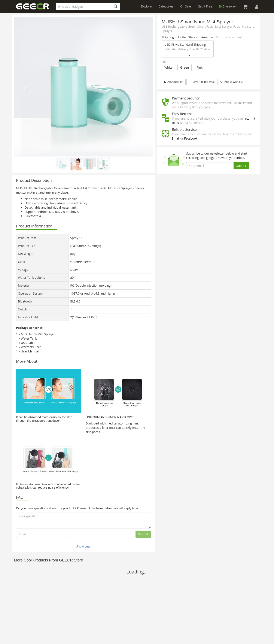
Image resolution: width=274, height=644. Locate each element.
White (168, 67)
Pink (200, 67)
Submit (143, 534)
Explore (146, 6)
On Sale (186, 6)
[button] (24, 87)
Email (176, 138)
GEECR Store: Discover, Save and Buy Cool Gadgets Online (35, 9)
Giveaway (227, 6)
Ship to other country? (229, 37)
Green (185, 67)
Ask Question (174, 82)
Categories (166, 6)
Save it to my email (202, 82)
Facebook (191, 138)
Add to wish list (232, 82)
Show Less (83, 546)
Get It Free (205, 6)
